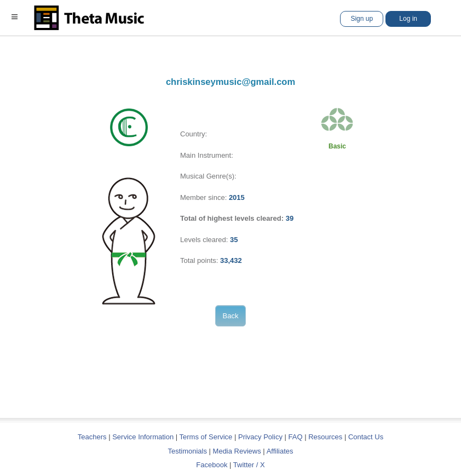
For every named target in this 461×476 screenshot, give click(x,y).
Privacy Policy (260, 437)
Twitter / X (249, 465)
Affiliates (280, 451)
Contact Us (366, 437)
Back (231, 316)
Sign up (362, 19)
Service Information (143, 437)
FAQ (296, 437)
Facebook (212, 465)
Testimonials (187, 451)
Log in (408, 19)
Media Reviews (237, 451)
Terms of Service (206, 437)
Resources (325, 437)
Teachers (93, 437)
